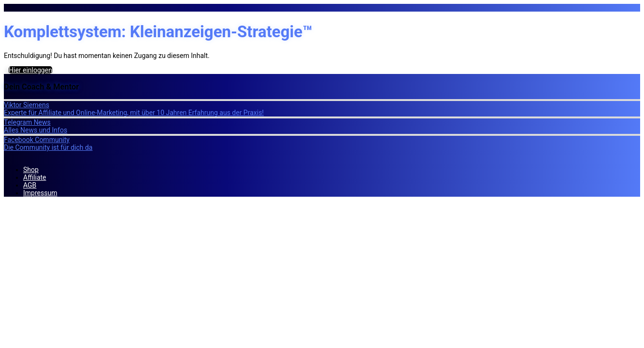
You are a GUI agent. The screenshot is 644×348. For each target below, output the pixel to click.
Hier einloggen (30, 70)
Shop (31, 170)
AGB (30, 185)
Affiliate (35, 177)
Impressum (40, 193)
